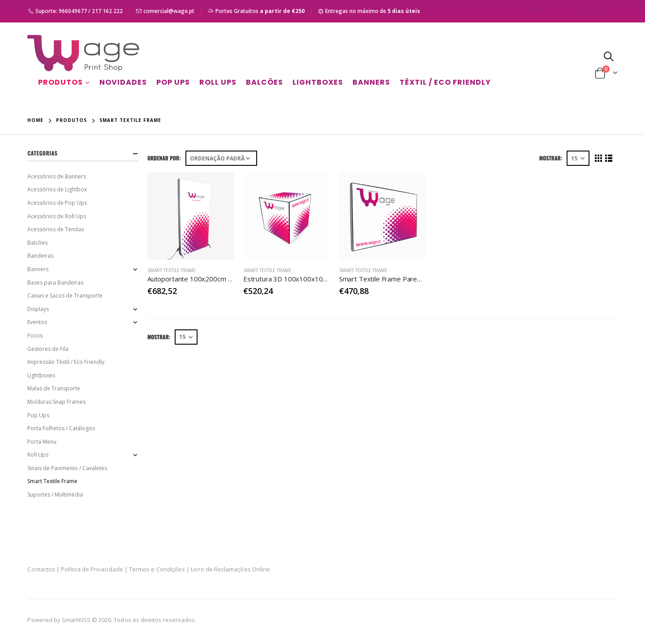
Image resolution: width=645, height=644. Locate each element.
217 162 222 (107, 11)
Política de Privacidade (92, 569)
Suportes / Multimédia (55, 495)
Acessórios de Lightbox (57, 189)
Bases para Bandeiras (55, 283)
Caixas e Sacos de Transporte (65, 296)
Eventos (37, 322)
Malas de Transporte (54, 388)
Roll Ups (218, 82)
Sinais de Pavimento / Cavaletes (67, 468)
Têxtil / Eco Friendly (445, 82)
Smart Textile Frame (172, 270)
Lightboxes (318, 82)
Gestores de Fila (48, 349)
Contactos (588, 11)
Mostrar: (551, 158)
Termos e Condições (157, 569)
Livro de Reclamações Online (230, 569)
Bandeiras (40, 256)
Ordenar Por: (164, 158)
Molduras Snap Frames (56, 402)
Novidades (123, 82)
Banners (371, 82)
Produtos (60, 82)
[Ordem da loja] (221, 158)
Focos (35, 335)
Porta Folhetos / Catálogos (61, 428)
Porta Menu (42, 442)
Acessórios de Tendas (56, 229)
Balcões (264, 82)
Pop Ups (173, 82)
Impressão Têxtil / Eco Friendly (66, 362)
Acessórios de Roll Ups (57, 216)
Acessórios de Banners (57, 176)
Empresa (536, 11)
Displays (38, 309)
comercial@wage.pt (169, 11)
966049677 (73, 11)
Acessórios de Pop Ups (57, 203)
